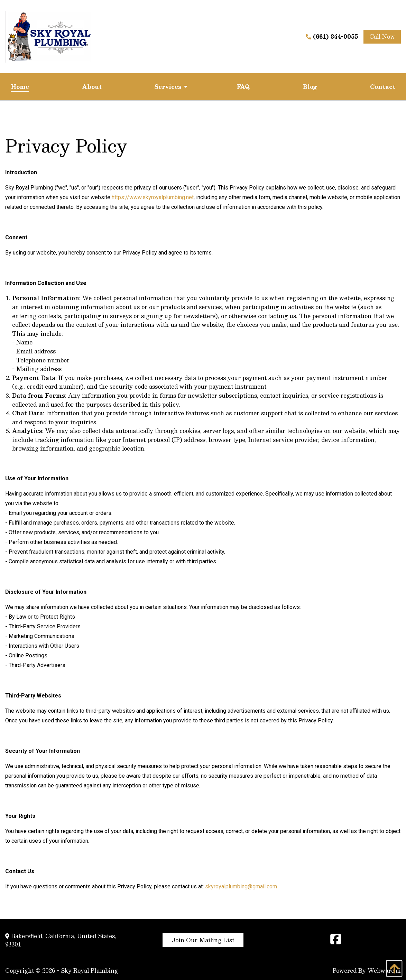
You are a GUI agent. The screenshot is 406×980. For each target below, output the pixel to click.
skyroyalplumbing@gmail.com (241, 886)
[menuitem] (20, 87)
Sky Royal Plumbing (89, 970)
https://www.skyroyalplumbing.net (153, 197)
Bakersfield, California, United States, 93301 (61, 940)
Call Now (382, 36)
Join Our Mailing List (203, 940)
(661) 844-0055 (332, 36)
